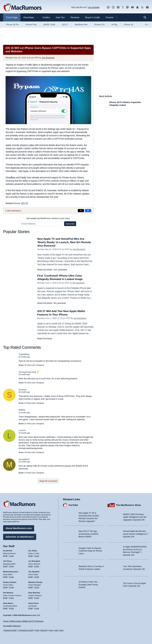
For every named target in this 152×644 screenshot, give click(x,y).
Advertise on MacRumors (20, 537)
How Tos (60, 17)
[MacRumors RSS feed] (142, 7)
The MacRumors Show (128, 505)
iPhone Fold (31, 24)
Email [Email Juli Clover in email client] (5, 566)
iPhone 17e (100, 24)
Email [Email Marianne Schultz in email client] (31, 587)
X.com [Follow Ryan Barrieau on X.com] (37, 598)
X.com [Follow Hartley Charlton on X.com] (11, 587)
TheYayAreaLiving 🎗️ (29, 372)
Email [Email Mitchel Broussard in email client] (5, 577)
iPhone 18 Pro (12, 24)
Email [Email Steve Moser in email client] (5, 608)
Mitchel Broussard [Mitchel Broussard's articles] (11, 572)
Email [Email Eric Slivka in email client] (31, 556)
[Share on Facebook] (88, 211)
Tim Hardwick (78, 283)
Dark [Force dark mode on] (61, 630)
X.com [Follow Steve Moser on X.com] (11, 608)
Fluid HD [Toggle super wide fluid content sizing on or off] (44, 630)
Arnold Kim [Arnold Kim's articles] (8, 551)
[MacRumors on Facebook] (118, 7)
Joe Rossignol (48, 58)
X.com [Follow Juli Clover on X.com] (11, 566)
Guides (46, 17)
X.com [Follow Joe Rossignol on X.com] (37, 566)
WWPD (22, 410)
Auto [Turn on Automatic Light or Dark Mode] (51, 630)
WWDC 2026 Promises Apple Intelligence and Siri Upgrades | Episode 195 (135, 517)
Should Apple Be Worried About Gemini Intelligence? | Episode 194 (136, 534)
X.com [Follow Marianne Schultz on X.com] (37, 587)
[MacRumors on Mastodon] (127, 7)
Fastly (23, 177)
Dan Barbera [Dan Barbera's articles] (8, 593)
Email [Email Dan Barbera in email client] (5, 598)
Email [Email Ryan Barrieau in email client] (31, 598)
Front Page (12, 17)
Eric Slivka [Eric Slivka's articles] (33, 551)
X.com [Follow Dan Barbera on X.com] (11, 598)
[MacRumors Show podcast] (108, 7)
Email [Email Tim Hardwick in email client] (31, 577)
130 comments (13, 211)
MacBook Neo (81, 24)
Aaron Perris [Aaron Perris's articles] (34, 603)
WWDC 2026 (49, 24)
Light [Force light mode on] (56, 630)
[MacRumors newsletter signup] (147, 7)
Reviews (75, 17)
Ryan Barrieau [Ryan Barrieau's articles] (34, 593)
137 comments (60, 270)
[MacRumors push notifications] (137, 7)
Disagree (40, 365)
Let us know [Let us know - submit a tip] (94, 7)
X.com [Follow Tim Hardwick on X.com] (37, 577)
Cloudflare (11, 177)
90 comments (60, 303)
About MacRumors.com (19, 528)
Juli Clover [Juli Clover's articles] (7, 561)
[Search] (146, 17)
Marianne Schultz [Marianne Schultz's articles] (35, 582)
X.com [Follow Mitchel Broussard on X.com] (11, 577)
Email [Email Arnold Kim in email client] (5, 556)
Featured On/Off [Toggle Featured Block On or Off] (10, 630)
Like (34, 365)
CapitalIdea (24, 354)
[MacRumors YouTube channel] (132, 7)
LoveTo (22, 430)
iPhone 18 (129, 24)
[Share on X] (81, 211)
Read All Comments (48, 481)
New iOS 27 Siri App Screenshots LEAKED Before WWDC (88, 534)
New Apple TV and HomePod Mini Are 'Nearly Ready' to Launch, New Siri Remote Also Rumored (64, 242)
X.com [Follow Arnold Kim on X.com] (11, 556)
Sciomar (23, 390)
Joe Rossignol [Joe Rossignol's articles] (34, 561)
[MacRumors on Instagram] (113, 7)
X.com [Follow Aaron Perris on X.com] (37, 608)
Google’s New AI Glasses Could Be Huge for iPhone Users (90, 551)
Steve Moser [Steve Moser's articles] (8, 603)
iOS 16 (24, 203)
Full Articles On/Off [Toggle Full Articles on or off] (26, 630)
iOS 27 (65, 24)
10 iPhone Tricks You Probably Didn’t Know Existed (88, 585)
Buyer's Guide (93, 17)
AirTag (114, 24)
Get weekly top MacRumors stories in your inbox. (48, 218)
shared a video (27, 145)
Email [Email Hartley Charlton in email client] (5, 587)
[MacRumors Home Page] (23, 7)
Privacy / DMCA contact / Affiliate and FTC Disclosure (23, 621)
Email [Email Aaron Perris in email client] (31, 608)
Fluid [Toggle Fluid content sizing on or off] (37, 630)
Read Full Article (45, 270)
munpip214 (24, 459)
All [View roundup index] (147, 24)
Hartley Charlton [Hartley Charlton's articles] (10, 582)
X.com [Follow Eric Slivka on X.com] (37, 556)
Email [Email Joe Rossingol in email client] (31, 566)
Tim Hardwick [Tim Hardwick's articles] (34, 572)
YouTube (73, 505)
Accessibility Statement (12, 626)
